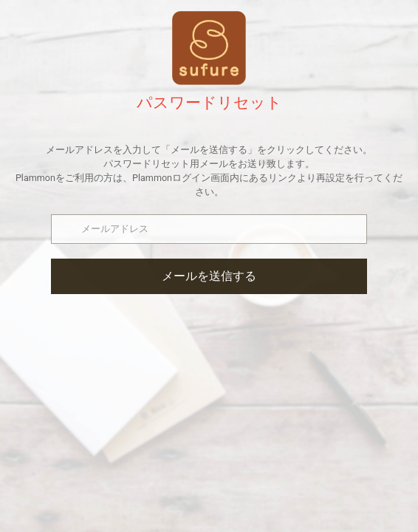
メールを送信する (209, 276)
